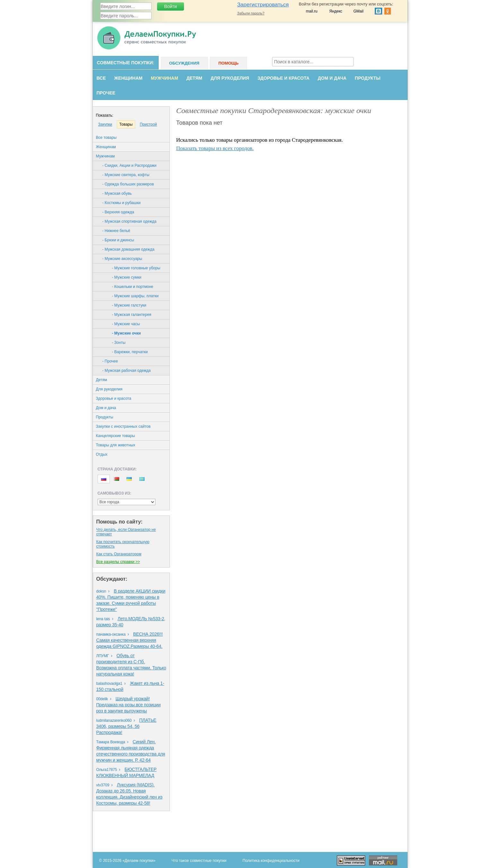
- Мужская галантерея (132, 315)
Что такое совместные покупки (199, 861)
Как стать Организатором (119, 554)
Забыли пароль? (251, 13)
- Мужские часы (126, 324)
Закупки (105, 124)
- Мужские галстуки (129, 305)
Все (101, 78)
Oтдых (102, 454)
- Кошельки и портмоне (133, 287)
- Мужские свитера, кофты (126, 175)
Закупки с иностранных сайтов (123, 426)
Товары (126, 124)
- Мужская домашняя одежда (128, 249)
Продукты (368, 78)
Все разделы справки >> (118, 562)
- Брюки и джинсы (118, 240)
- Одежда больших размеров (128, 184)
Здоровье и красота (284, 78)
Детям (194, 78)
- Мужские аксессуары (122, 259)
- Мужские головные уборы (136, 268)
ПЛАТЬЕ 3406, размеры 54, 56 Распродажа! (126, 726)
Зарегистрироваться (263, 5)
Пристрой (148, 124)
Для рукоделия (230, 78)
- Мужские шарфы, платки (135, 296)
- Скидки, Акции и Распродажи (130, 166)
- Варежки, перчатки (130, 352)
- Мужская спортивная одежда (130, 221)
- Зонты (119, 343)
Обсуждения (184, 63)
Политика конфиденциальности (271, 861)
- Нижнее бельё (116, 231)
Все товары (106, 138)
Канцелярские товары (116, 436)
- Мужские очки (127, 333)
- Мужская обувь (117, 193)
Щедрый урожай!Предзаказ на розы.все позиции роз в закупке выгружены (129, 705)
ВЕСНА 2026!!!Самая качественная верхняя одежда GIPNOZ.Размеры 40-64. (130, 640)
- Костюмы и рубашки (122, 203)
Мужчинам (165, 78)
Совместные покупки (125, 63)
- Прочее (110, 361)
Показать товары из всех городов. (215, 148)
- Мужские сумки (127, 277)
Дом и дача (332, 78)
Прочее (106, 93)
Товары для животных (116, 445)
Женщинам (128, 78)
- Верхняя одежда (118, 212)
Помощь (228, 63)
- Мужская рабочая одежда (127, 371)
